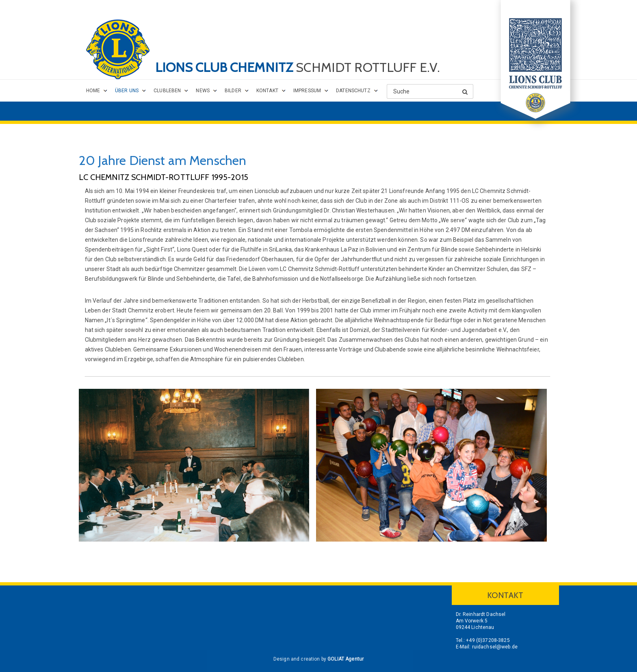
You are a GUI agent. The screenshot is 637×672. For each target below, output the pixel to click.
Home (93, 91)
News (203, 91)
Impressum (307, 91)
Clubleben (167, 91)
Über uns (127, 91)
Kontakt (267, 91)
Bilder (233, 91)
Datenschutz (353, 91)
